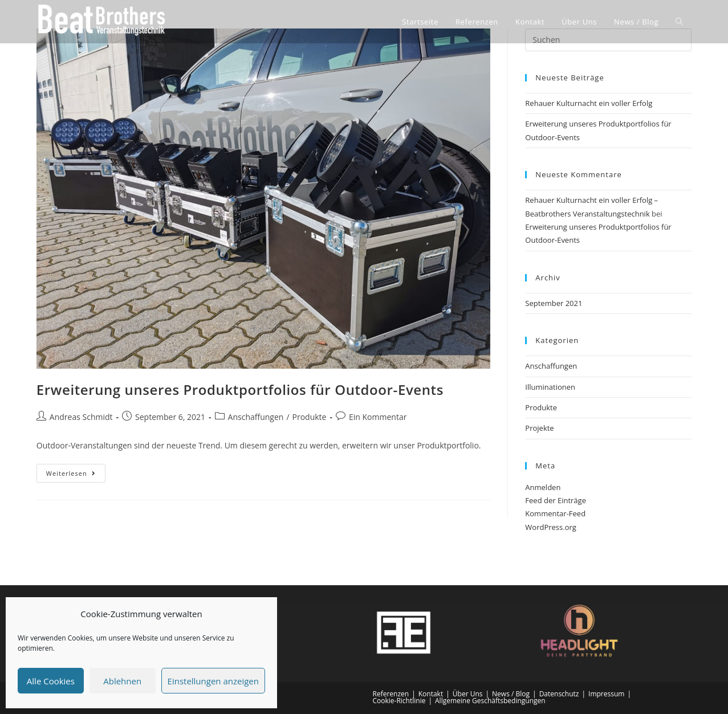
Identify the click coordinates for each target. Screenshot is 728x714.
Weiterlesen (76, 471)
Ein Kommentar (378, 417)
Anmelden (543, 487)
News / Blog (511, 694)
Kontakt (431, 694)
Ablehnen (122, 681)
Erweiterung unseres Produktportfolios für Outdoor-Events (240, 389)
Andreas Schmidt (81, 417)
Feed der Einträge (556, 500)
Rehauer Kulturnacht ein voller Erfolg (589, 103)
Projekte (539, 428)
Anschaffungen (256, 417)
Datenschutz (559, 694)
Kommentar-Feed (555, 513)
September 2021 (554, 303)
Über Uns (468, 694)
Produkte (310, 417)
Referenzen (391, 694)
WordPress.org (551, 527)
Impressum (606, 694)
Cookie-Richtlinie (399, 701)
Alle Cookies (51, 681)
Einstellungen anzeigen (213, 681)
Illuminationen (550, 387)
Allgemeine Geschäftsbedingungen (490, 701)
